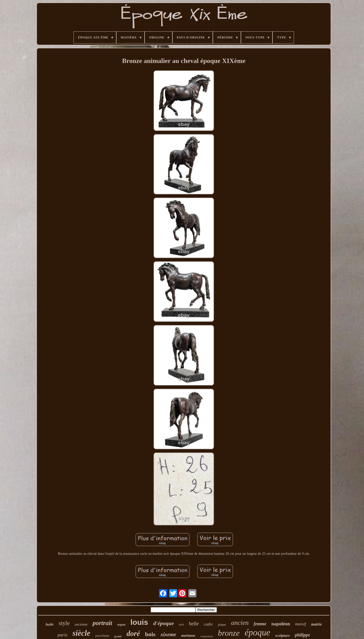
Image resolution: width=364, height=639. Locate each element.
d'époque (164, 623)
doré (133, 633)
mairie (317, 624)
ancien (240, 623)
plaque (222, 625)
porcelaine (102, 636)
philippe (302, 635)
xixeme (168, 634)
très (181, 624)
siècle (82, 633)
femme (260, 624)
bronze (229, 633)
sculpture (283, 635)
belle (194, 624)
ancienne (81, 624)
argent (121, 625)
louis (139, 622)
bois (150, 634)
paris (63, 635)
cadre (208, 624)
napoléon (281, 624)
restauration (207, 636)
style (64, 623)
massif (300, 624)
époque (257, 633)
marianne (188, 636)
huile (50, 624)
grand (118, 636)
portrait (102, 623)
